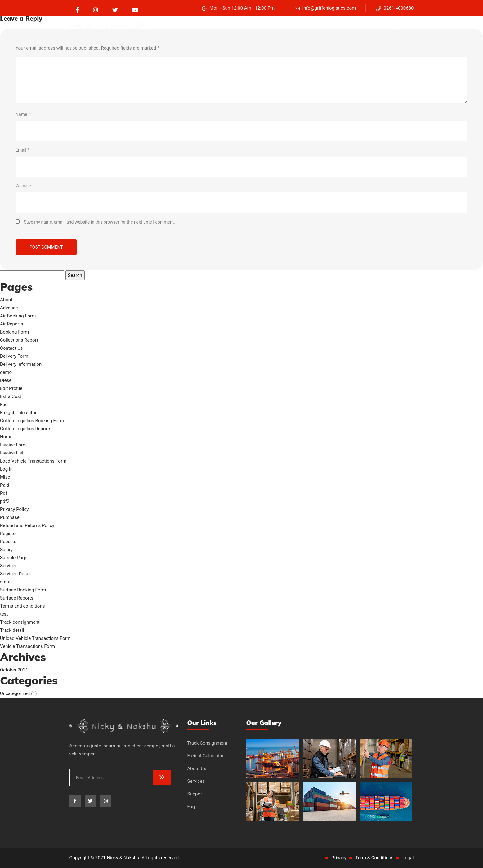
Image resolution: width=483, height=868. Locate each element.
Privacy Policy (14, 509)
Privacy (339, 858)
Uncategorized (15, 693)
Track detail (12, 630)
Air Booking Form (18, 316)
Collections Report (19, 340)
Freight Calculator (250, 26)
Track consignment (201, 26)
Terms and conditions (22, 606)
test (4, 614)
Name (23, 114)
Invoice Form (13, 445)
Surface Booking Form (23, 590)
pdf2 (5, 501)
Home (6, 437)
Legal (408, 858)
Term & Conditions (374, 858)
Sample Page (14, 558)
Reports (8, 542)
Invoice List (12, 453)
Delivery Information (21, 364)
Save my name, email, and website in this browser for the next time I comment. (99, 222)
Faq (339, 26)
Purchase (10, 517)
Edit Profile (11, 388)
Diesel (6, 380)
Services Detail (15, 574)
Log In (6, 469)
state (5, 582)
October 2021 (14, 670)
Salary (6, 550)
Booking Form (14, 332)
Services (317, 26)
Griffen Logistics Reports (26, 429)
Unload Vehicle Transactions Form (35, 638)
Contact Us (11, 348)
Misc (5, 477)
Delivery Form (14, 356)
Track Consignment (208, 743)
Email (22, 150)
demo (6, 372)
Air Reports (12, 324)
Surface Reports (17, 598)
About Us (289, 26)
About (6, 300)
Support (361, 26)
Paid (5, 485)
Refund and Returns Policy (27, 525)
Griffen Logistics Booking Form (32, 421)
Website (23, 186)
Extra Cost (11, 396)
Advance (9, 308)
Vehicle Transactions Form (27, 646)
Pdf (4, 493)
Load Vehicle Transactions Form (33, 461)
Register (9, 534)
